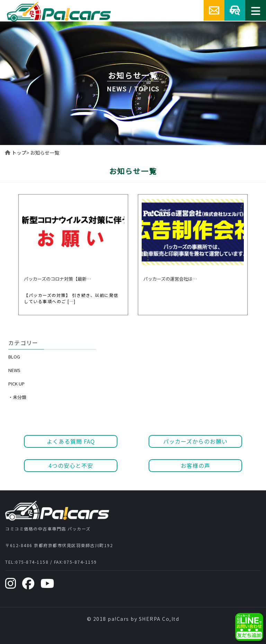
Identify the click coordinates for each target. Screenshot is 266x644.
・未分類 (17, 397)
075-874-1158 (32, 562)
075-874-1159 (80, 562)
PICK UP (16, 384)
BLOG (14, 357)
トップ (19, 153)
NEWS (14, 370)
